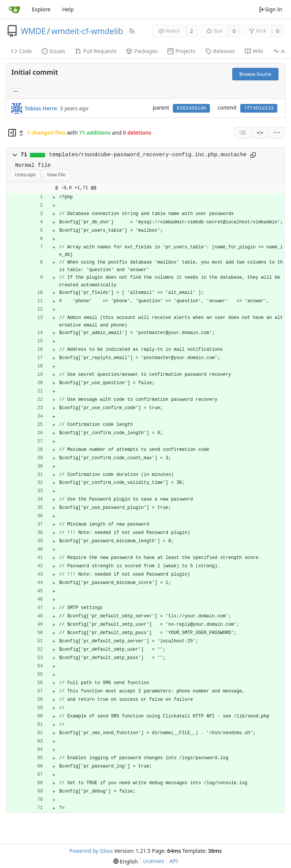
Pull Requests (96, 51)
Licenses (154, 861)
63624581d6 (191, 108)
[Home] (14, 9)
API (174, 861)
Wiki (254, 51)
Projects (181, 51)
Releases (220, 51)
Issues (53, 51)
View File (56, 175)
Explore (41, 9)
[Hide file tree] (12, 133)
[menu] (277, 133)
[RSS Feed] (132, 31)
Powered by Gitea (91, 851)
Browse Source (255, 74)
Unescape (25, 175)
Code (21, 51)
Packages (142, 51)
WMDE (33, 31)
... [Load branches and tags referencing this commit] (16, 91)
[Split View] (260, 133)
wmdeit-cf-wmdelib (87, 31)
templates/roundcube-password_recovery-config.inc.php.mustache (148, 155)
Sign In (271, 9)
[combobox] (242, 133)
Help (68, 9)
